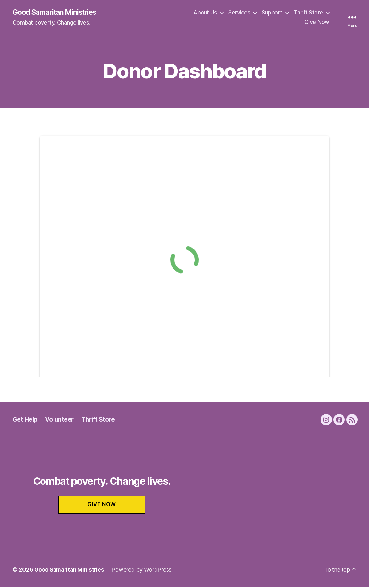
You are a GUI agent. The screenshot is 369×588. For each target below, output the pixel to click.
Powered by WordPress (144, 570)
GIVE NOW (102, 505)
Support (272, 13)
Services (239, 13)
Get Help (26, 420)
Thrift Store (308, 13)
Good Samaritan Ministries (58, 13)
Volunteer (62, 420)
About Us (205, 13)
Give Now (317, 22)
